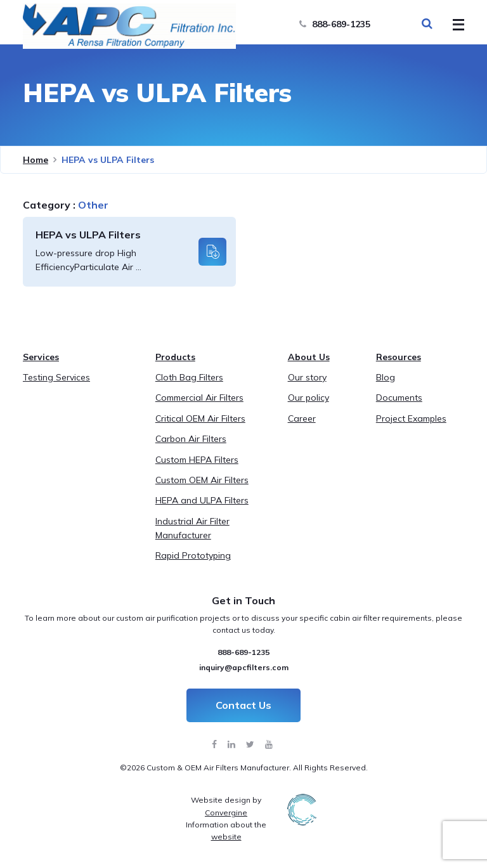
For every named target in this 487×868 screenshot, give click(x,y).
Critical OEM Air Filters (200, 418)
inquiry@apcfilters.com (244, 667)
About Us (309, 357)
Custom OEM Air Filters (202, 480)
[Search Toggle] (427, 23)
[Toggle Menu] (455, 25)
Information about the (226, 831)
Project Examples (411, 418)
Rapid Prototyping (193, 555)
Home (36, 160)
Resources (399, 357)
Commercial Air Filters (199, 398)
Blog (386, 377)
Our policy (308, 398)
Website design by (226, 806)
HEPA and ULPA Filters (202, 500)
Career (302, 418)
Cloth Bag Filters (189, 377)
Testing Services (56, 377)
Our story (307, 377)
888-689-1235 (335, 24)
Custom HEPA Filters (197, 460)
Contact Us (243, 705)
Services (41, 357)
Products (175, 357)
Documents (399, 398)
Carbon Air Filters (191, 439)
